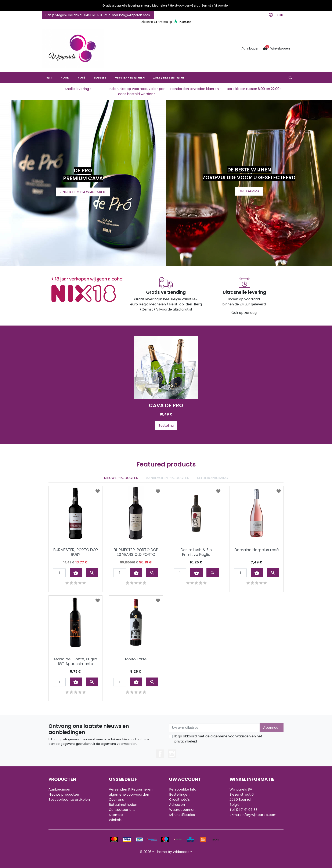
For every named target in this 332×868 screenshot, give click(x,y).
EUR (280, 15)
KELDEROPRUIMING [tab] (212, 478)
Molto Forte (136, 659)
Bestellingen (179, 794)
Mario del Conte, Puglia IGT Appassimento (76, 661)
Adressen (177, 805)
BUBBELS (100, 78)
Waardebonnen (182, 810)
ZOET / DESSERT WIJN (169, 78)
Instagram (172, 754)
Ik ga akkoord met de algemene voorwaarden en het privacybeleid (218, 739)
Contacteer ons (122, 810)
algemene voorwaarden (129, 794)
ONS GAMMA (249, 191)
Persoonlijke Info (183, 789)
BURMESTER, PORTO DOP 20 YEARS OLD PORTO (136, 552)
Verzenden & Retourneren (131, 789)
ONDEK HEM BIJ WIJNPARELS (83, 192)
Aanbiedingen (60, 789)
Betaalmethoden (123, 805)
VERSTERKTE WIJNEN (130, 78)
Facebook (160, 754)
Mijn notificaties (182, 815)
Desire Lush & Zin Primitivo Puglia (196, 552)
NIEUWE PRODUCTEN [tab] (121, 478)
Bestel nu (166, 426)
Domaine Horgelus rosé (257, 550)
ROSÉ (82, 78)
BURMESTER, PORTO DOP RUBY (76, 552)
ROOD (65, 78)
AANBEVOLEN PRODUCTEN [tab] (168, 478)
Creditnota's (179, 800)
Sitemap (116, 815)
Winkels (115, 820)
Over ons (116, 800)
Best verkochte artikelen (69, 800)
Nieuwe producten (64, 794)
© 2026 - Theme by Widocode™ (166, 852)
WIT (49, 78)
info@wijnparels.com (259, 815)
